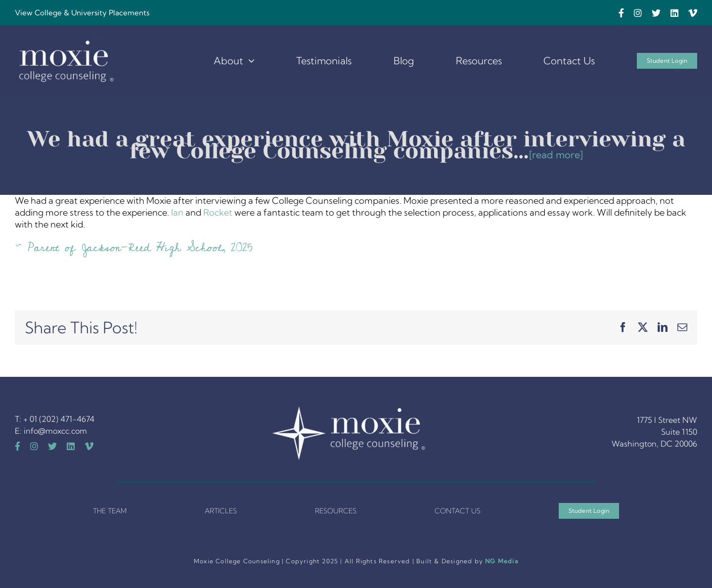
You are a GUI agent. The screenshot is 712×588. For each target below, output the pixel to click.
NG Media (502, 561)
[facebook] (621, 13)
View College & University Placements (82, 13)
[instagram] (638, 13)
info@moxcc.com (55, 431)
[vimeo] (693, 13)
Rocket (218, 212)
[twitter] (656, 13)
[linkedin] (674, 13)
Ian (177, 212)
